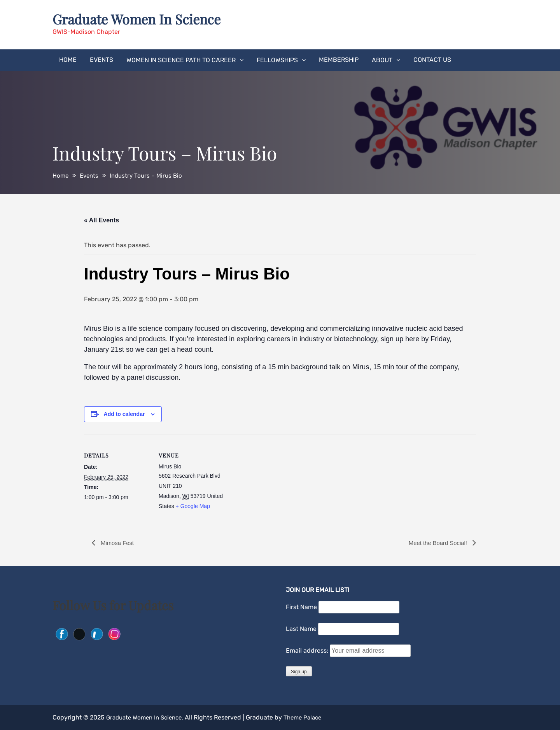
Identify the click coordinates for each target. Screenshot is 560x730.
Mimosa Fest (118, 542)
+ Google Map (193, 506)
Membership (339, 59)
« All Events (101, 220)
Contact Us (432, 59)
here (412, 339)
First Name (301, 607)
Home (68, 59)
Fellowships (277, 60)
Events (101, 59)
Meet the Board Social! (436, 542)
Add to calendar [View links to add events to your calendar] (124, 414)
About (382, 60)
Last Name (301, 629)
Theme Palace (311, 717)
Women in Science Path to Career (181, 60)
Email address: (308, 651)
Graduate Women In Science (141, 19)
